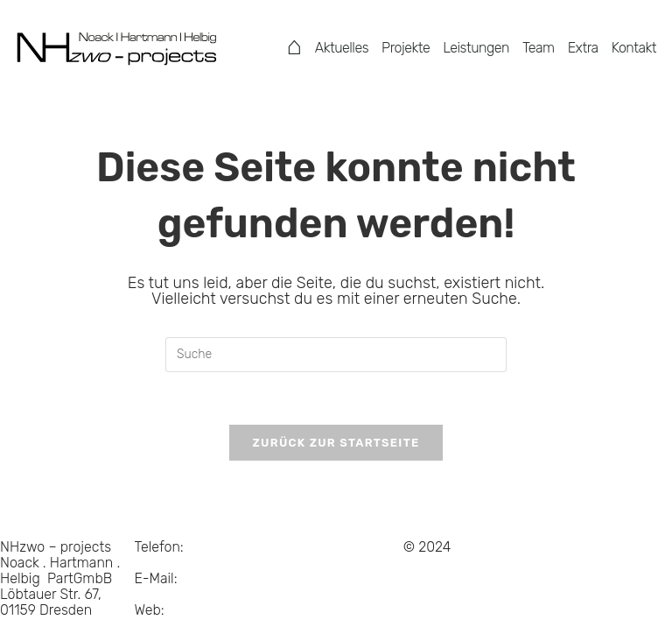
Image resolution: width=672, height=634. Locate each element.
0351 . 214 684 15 (193, 555)
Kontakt (634, 48)
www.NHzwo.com (190, 626)
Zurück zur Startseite (336, 443)
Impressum (304, 563)
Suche (289, 578)
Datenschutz (309, 547)
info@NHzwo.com (190, 594)
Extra (583, 48)
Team (539, 48)
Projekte (406, 48)
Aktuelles (342, 48)
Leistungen (476, 48)
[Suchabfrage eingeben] (336, 355)
